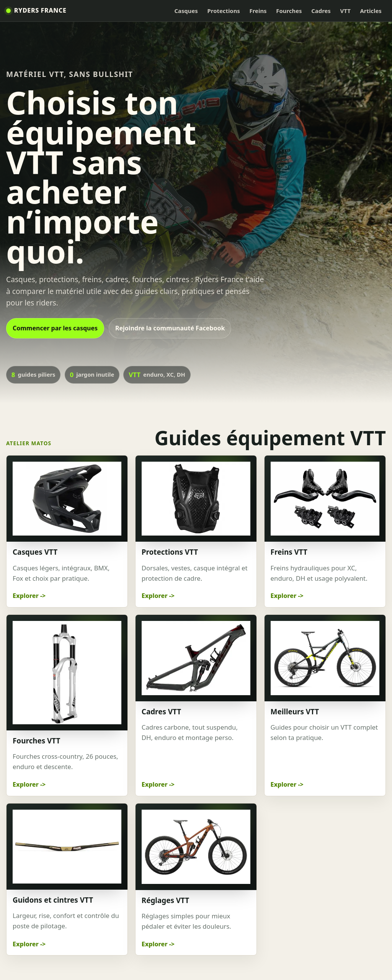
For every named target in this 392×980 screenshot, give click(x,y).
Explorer (26, 596)
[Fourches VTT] (67, 673)
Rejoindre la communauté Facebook (170, 328)
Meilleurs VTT (295, 712)
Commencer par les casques (55, 328)
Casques (186, 11)
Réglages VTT (165, 900)
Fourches (289, 11)
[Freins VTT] (325, 499)
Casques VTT (35, 552)
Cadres (321, 11)
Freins (258, 11)
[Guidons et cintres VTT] (67, 847)
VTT (345, 11)
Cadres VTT (161, 712)
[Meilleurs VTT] (325, 658)
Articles (371, 11)
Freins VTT (289, 552)
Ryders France (40, 10)
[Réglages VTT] (196, 847)
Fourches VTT (36, 741)
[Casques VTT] (67, 499)
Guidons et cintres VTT (53, 900)
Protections (224, 11)
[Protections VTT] (196, 499)
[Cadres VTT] (196, 658)
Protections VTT (170, 552)
